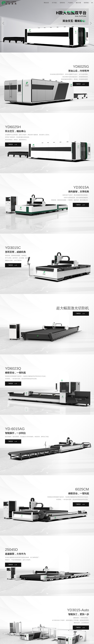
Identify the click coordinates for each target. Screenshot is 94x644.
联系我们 (85, 639)
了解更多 (81, 83)
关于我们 (63, 639)
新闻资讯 (68, 639)
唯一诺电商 (44, 639)
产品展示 (74, 639)
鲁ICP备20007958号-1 (35, 639)
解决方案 (80, 639)
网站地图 (91, 639)
